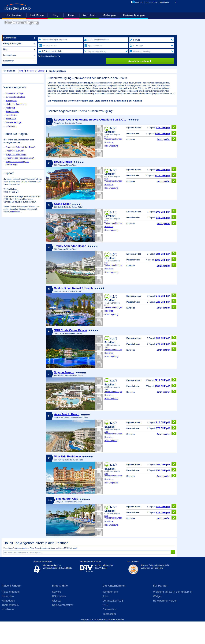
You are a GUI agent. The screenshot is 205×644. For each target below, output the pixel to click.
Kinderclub (10, 108)
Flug (55, 15)
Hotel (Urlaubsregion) (12, 44)
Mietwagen (109, 15)
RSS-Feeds (59, 619)
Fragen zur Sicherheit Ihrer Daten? (21, 147)
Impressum (109, 636)
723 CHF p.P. (166, 324)
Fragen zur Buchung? (15, 151)
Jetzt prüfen (167, 161)
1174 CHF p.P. (166, 197)
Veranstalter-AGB (113, 623)
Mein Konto (164, 2)
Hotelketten (8, 632)
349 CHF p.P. (166, 528)
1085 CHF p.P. (166, 282)
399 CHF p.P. (166, 191)
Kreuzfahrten (9, 61)
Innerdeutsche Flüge (15, 93)
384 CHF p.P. (166, 276)
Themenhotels (10, 627)
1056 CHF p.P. (166, 155)
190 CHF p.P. (166, 234)
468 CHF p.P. (166, 486)
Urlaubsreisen (14, 15)
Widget (157, 619)
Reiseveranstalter (63, 627)
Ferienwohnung (10, 55)
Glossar (41, 71)
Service (30, 71)
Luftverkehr (11, 126)
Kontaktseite (15, 212)
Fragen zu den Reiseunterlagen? (20, 158)
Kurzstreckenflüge (14, 122)
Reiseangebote (11, 614)
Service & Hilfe (152, 2)
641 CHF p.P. (166, 239)
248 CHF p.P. (166, 318)
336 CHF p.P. (166, 149)
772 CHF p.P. (166, 366)
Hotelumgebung (111, 168)
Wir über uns (110, 614)
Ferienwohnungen (134, 15)
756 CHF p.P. (166, 492)
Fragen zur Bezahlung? (16, 154)
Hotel (71, 15)
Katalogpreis (11, 101)
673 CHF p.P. (166, 450)
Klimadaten (8, 623)
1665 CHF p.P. (166, 408)
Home (21, 71)
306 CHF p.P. (166, 360)
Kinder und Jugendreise (16, 104)
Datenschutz (110, 632)
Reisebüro (8, 619)
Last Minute (37, 15)
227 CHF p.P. (166, 444)
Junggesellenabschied (15, 97)
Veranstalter (162, 113)
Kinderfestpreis (12, 112)
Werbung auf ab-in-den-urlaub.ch (173, 614)
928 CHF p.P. (166, 534)
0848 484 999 (10, 192)
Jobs (105, 619)
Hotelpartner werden (165, 623)
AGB (105, 627)
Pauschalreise (10, 38)
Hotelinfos (109, 165)
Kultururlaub (11, 119)
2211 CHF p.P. (166, 402)
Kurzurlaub (89, 15)
